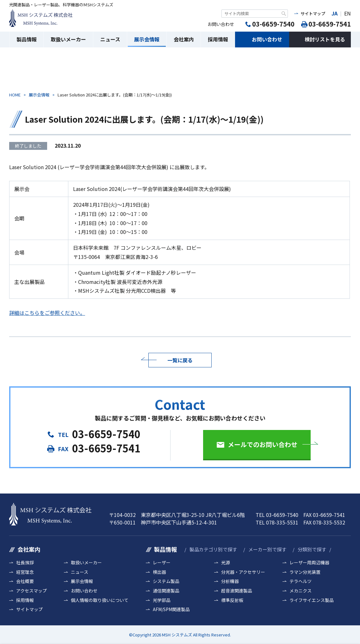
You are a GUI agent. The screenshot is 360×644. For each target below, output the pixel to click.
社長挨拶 (25, 563)
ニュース (110, 39)
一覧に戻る (180, 360)
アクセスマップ (31, 591)
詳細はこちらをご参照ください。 (47, 313)
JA (335, 13)
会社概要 (25, 581)
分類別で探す (312, 549)
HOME (15, 95)
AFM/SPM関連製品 (171, 609)
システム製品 (166, 581)
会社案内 (184, 39)
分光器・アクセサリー (243, 572)
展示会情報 (147, 39)
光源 (226, 563)
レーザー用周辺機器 (309, 563)
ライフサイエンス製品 (312, 600)
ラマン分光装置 (305, 572)
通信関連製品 (166, 591)
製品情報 (27, 39)
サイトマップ (313, 13)
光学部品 (162, 600)
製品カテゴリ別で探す (213, 549)
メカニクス (301, 591)
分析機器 (230, 581)
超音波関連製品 (237, 591)
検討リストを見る (325, 39)
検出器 (159, 572)
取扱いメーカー (68, 39)
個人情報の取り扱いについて (100, 600)
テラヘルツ (301, 581)
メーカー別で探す (267, 549)
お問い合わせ (267, 39)
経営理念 (25, 572)
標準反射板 (232, 600)
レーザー (162, 563)
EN (348, 13)
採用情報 (218, 39)
